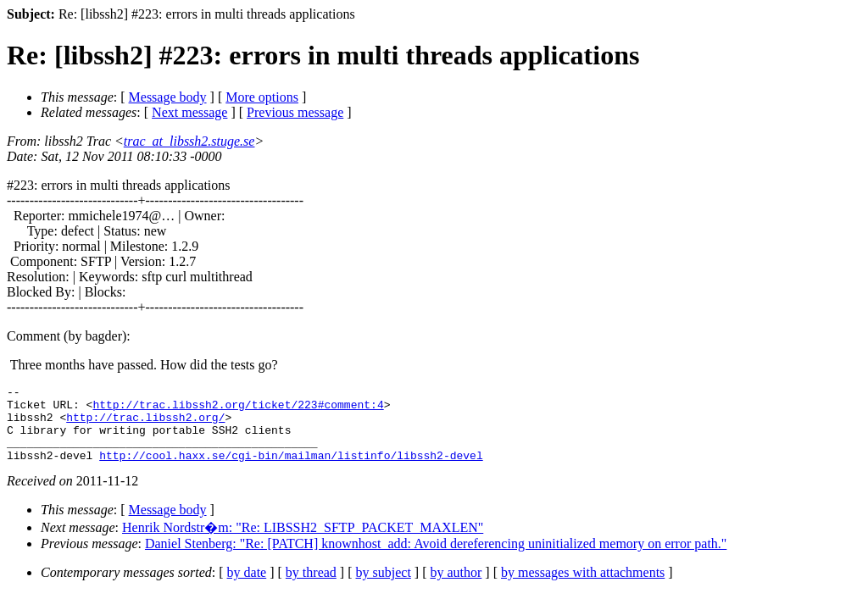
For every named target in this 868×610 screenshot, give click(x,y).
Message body (168, 97)
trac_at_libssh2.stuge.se (189, 141)
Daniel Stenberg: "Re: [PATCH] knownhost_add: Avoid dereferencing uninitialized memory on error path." (436, 559)
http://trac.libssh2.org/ (145, 424)
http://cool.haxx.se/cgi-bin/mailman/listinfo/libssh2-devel (291, 470)
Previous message (295, 112)
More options (262, 97)
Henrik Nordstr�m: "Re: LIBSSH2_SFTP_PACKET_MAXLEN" (303, 543)
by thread (311, 588)
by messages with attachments (583, 588)
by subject (384, 588)
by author (456, 588)
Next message (189, 112)
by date (247, 588)
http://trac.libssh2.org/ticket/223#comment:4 (238, 409)
